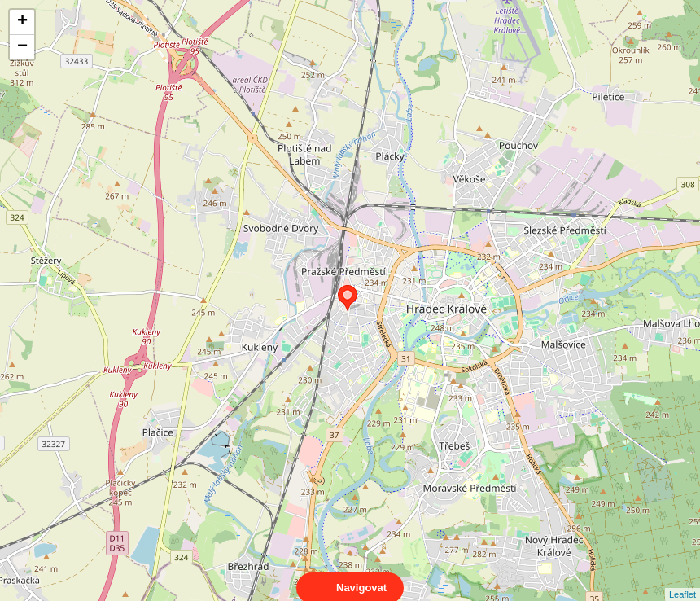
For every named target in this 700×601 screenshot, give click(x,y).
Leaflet (682, 580)
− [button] (22, 47)
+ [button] (22, 22)
